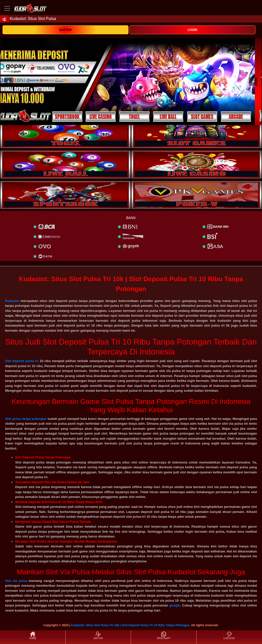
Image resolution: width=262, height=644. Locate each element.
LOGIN (192, 30)
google (175, 605)
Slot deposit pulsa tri (22, 361)
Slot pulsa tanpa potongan (26, 419)
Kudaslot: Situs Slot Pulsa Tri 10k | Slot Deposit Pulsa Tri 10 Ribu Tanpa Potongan (130, 625)
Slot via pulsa (16, 581)
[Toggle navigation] (7, 8)
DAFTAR (65, 30)
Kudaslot (12, 301)
